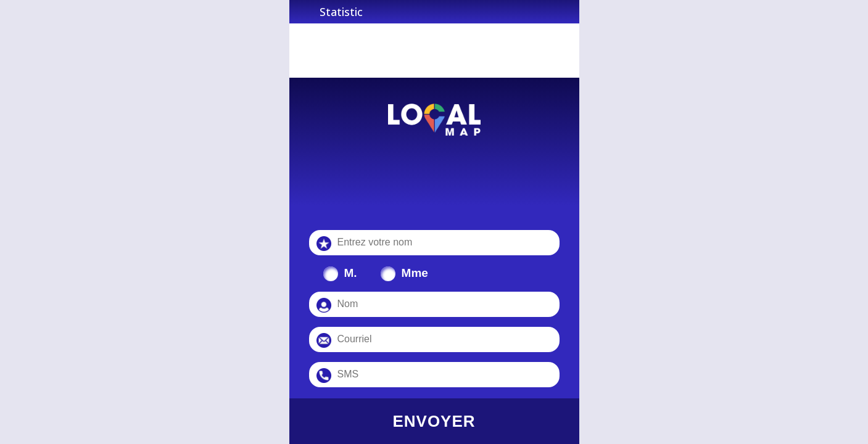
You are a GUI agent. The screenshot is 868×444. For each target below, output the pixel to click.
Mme (415, 273)
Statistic (341, 12)
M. (351, 273)
